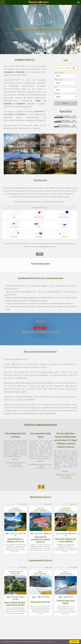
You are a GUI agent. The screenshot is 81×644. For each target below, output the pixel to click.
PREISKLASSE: (58, 80)
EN (3, 4)
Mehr (40, 254)
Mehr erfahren (41, 34)
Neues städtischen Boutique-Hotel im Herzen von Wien (15, 597)
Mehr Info (15, 459)
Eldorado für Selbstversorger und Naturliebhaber (66, 537)
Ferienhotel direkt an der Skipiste (66, 595)
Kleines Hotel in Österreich (40, 595)
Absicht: (57, 94)
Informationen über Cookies (47, 642)
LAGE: (56, 87)
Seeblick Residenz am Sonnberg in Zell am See (15, 537)
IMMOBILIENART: (59, 73)
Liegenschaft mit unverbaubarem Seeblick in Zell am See (40, 535)
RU (3, 2)
